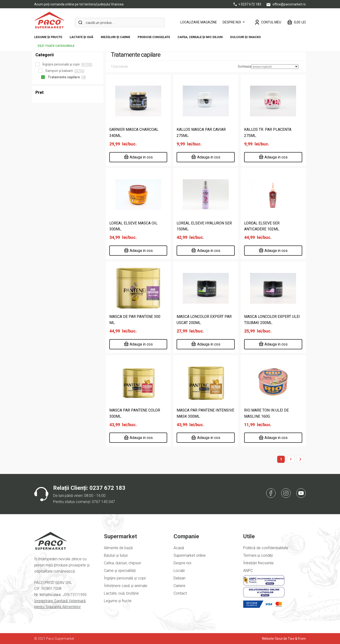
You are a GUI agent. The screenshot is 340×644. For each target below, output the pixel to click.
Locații (179, 571)
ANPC (248, 571)
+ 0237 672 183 (248, 4)
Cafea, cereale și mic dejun (200, 37)
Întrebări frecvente (258, 563)
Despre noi (232, 22)
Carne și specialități (120, 571)
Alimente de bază (118, 548)
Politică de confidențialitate (266, 548)
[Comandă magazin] (275, 67)
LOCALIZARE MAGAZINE (199, 22)
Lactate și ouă (81, 37)
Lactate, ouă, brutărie (121, 593)
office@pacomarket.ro (286, 4)
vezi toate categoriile (56, 46)
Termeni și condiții (258, 555)
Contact (180, 593)
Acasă (179, 548)
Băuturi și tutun (116, 555)
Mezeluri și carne (115, 37)
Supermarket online (190, 555)
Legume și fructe (48, 37)
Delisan (179, 578)
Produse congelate (154, 37)
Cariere (179, 586)
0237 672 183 (107, 488)
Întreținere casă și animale (126, 586)
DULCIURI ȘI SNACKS (245, 37)
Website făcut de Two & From (284, 639)
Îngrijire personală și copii (125, 578)
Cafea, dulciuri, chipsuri (122, 563)
